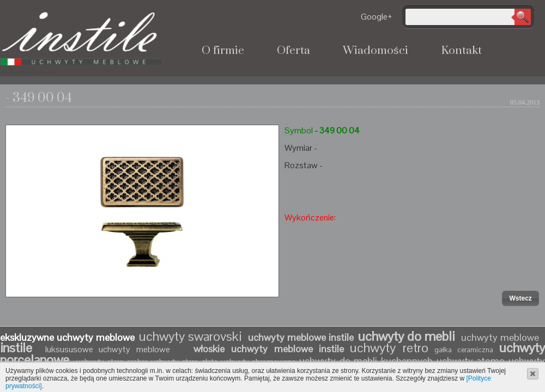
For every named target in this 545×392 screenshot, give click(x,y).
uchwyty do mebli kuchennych (366, 361)
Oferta (293, 51)
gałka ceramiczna (464, 350)
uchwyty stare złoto (184, 362)
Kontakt (461, 51)
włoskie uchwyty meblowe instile (269, 349)
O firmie (223, 51)
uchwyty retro (389, 348)
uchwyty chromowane (260, 362)
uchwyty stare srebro (112, 362)
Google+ (377, 17)
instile (20, 348)
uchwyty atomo (471, 361)
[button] (520, 298)
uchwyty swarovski (190, 336)
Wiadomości (376, 51)
